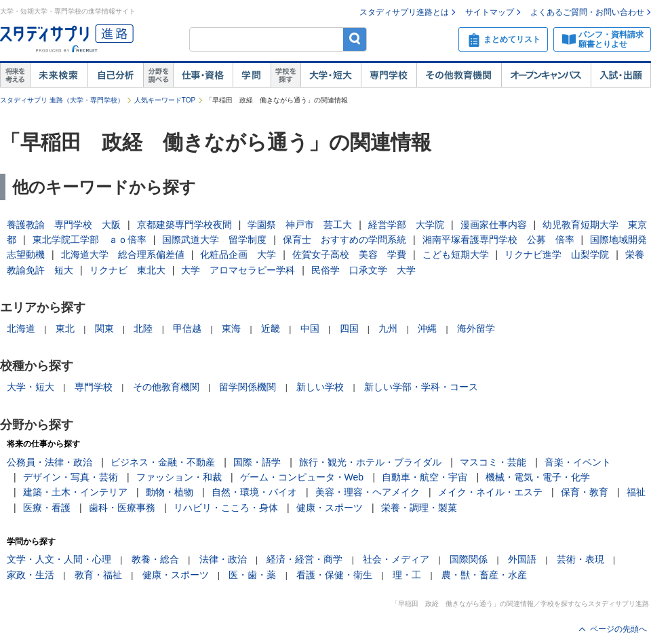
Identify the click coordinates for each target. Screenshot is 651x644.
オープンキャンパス (546, 75)
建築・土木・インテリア (75, 492)
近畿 (271, 328)
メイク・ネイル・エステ (490, 492)
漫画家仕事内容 (494, 225)
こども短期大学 (456, 254)
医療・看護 (47, 508)
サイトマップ (490, 12)
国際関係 (469, 559)
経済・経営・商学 (304, 559)
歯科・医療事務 (122, 508)
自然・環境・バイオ (254, 492)
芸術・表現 (580, 559)
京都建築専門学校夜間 (184, 225)
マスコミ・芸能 (493, 462)
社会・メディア (396, 559)
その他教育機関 (459, 75)
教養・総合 (155, 559)
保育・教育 (585, 492)
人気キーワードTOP (165, 100)
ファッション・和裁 (179, 477)
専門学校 (389, 75)
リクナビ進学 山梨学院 (557, 254)
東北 (65, 328)
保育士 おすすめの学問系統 (344, 240)
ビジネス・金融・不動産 (163, 462)
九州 (388, 328)
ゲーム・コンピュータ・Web (302, 477)
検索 (355, 39)
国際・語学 (257, 462)
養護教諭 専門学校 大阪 (64, 225)
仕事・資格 (203, 75)
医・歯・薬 (252, 575)
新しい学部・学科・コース (421, 387)
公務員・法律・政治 (50, 462)
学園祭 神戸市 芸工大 (300, 225)
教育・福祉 (98, 575)
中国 (310, 328)
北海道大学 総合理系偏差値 (123, 254)
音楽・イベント (578, 462)
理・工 (407, 575)
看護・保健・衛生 (334, 575)
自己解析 (115, 75)
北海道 (21, 328)
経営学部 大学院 (406, 225)
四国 (349, 328)
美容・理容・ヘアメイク (368, 492)
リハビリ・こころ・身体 (226, 508)
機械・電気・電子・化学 (538, 477)
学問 (252, 75)
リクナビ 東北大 (127, 270)
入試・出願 (621, 75)
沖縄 (427, 328)
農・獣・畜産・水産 (484, 575)
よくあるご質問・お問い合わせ (587, 12)
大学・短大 (331, 75)
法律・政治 (223, 559)
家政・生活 (31, 575)
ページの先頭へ (618, 629)
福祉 (636, 492)
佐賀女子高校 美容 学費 (349, 254)
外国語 (522, 559)
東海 (231, 328)
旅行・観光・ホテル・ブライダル (370, 462)
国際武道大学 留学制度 (214, 240)
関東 (104, 328)
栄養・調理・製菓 (419, 508)
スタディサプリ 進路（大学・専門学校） (62, 100)
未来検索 (59, 75)
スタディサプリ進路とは (404, 12)
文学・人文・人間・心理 (59, 559)
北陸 (143, 328)
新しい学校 (320, 387)
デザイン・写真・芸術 (71, 477)
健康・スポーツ (330, 508)
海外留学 (476, 328)
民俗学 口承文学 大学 (363, 270)
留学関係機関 (248, 387)
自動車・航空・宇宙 (425, 477)
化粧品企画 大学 (238, 254)
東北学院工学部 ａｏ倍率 (90, 240)
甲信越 (187, 328)
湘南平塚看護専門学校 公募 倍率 (498, 240)
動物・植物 (170, 492)
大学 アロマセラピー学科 (238, 270)
